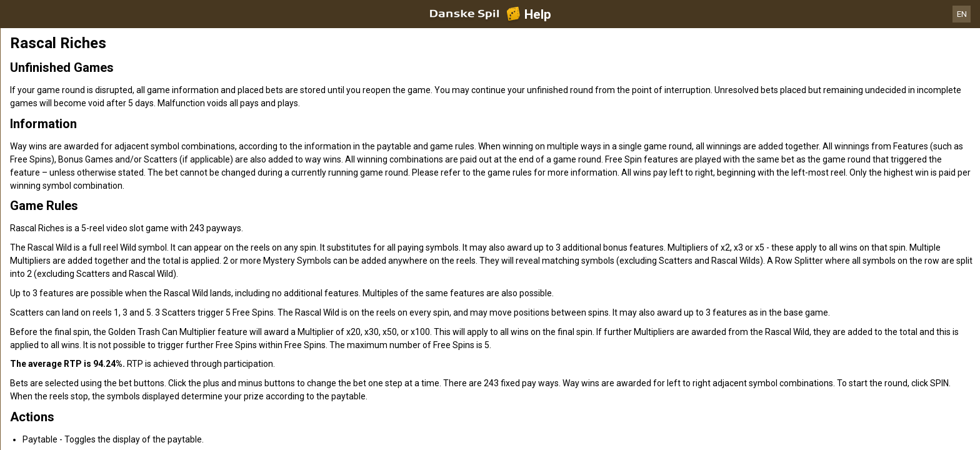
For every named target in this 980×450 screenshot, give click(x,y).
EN (962, 14)
